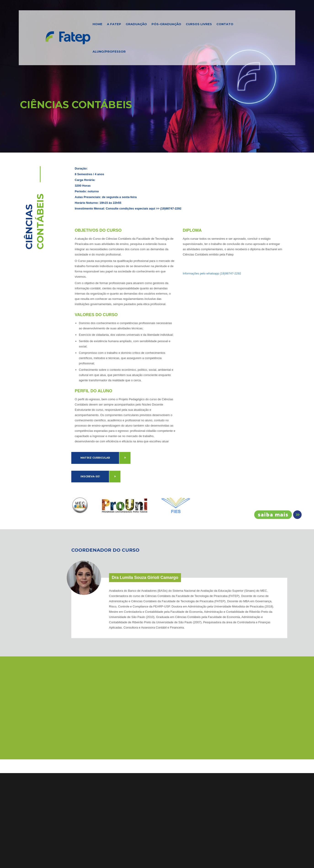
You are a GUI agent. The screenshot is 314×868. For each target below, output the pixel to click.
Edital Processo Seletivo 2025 (190, 779)
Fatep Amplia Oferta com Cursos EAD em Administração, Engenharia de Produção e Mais (194, 801)
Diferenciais (70, 773)
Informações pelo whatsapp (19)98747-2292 (212, 273)
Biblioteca (28, 798)
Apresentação (72, 767)
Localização (70, 792)
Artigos (26, 810)
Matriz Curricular (95, 458)
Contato (225, 24)
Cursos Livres (199, 24)
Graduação (136, 24)
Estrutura (68, 779)
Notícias (26, 804)
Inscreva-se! (90, 476)
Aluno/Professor (109, 51)
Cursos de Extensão (36, 785)
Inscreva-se (276, 515)
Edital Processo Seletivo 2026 (190, 773)
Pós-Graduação (166, 24)
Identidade (70, 785)
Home (97, 24)
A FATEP (114, 24)
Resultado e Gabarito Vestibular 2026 (196, 767)
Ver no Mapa (117, 796)
